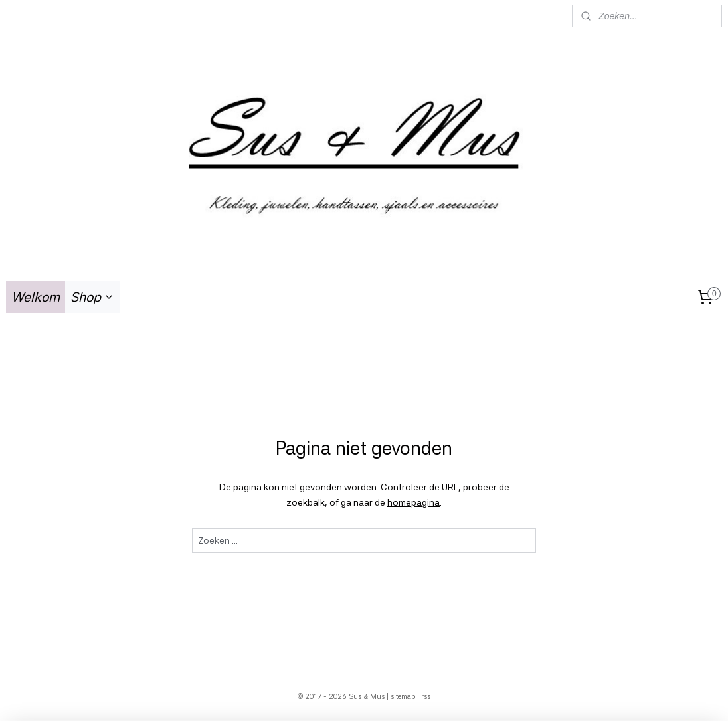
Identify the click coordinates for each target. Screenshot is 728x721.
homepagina (413, 502)
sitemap (403, 697)
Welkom (36, 297)
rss (426, 697)
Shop (92, 297)
